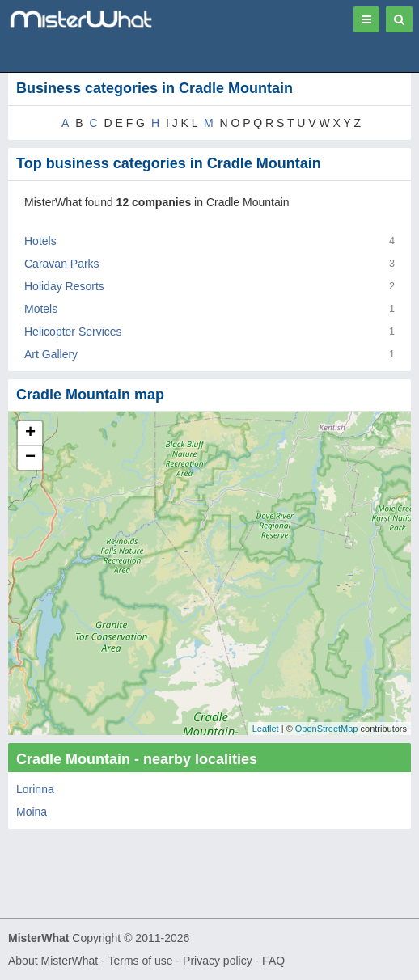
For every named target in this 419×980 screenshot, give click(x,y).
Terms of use (140, 961)
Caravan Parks (62, 264)
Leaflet (266, 729)
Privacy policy (218, 961)
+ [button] (30, 433)
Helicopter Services (73, 332)
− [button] (30, 458)
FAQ (273, 961)
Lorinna (35, 789)
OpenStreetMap (327, 729)
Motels (41, 309)
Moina (32, 812)
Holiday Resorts (64, 286)
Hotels (40, 241)
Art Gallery (51, 354)
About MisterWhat (53, 961)
